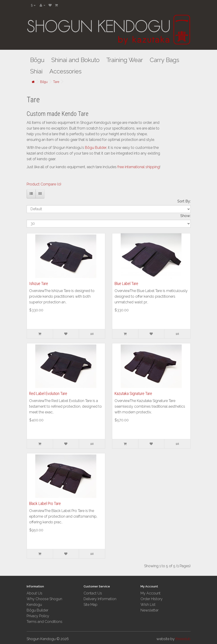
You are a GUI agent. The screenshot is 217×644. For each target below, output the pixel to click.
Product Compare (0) (44, 184)
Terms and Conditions (45, 622)
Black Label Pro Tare (45, 503)
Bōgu (37, 60)
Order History (152, 599)
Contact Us (93, 593)
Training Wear (125, 60)
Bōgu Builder (96, 148)
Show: (185, 216)
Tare (56, 82)
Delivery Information (100, 599)
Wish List (148, 605)
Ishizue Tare (39, 283)
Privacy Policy (38, 616)
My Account (151, 593)
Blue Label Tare (126, 283)
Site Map (91, 605)
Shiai (36, 71)
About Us (34, 593)
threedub (183, 639)
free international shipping (139, 167)
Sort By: (184, 201)
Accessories (65, 71)
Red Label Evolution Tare (48, 393)
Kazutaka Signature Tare (133, 393)
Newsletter (149, 610)
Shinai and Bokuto (75, 60)
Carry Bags (165, 60)
